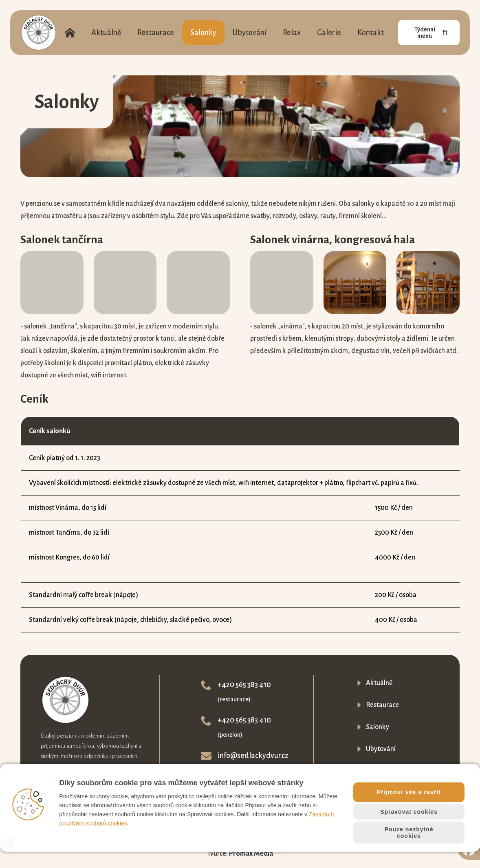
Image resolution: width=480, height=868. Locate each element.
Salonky (203, 33)
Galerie (329, 33)
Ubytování (250, 33)
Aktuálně (106, 33)
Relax (292, 33)
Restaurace (156, 33)
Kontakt (371, 33)
